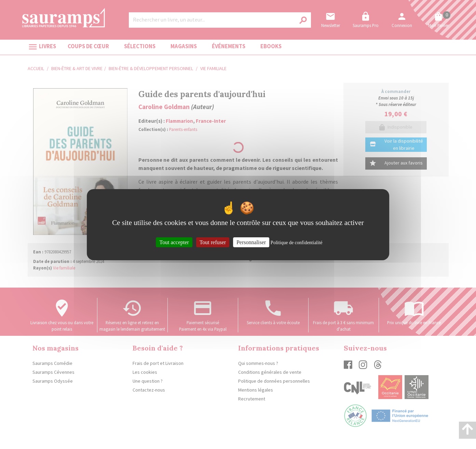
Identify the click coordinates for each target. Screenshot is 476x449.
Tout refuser (213, 242)
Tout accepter (174, 242)
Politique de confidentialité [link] (297, 242)
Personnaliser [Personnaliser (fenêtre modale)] (251, 242)
